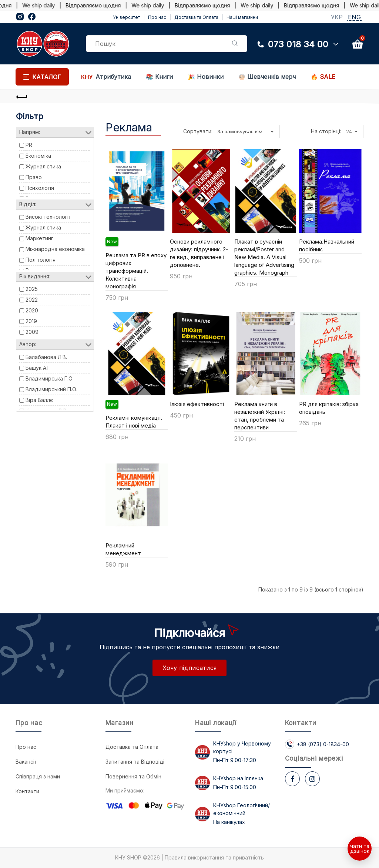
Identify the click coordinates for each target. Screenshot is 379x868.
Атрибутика (105, 77)
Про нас (157, 17)
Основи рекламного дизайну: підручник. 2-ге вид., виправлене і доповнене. (199, 253)
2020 (32, 310)
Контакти (27, 791)
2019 (31, 321)
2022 (32, 300)
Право (34, 177)
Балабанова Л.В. (46, 357)
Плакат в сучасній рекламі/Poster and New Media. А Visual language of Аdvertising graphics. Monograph (264, 257)
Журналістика (43, 166)
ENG (354, 17)
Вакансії (26, 762)
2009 (32, 332)
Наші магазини (242, 17)
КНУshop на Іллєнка (238, 778)
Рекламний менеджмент (123, 549)
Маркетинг (39, 238)
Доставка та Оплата (196, 17)
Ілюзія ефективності (197, 404)
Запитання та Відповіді (135, 762)
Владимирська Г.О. (50, 378)
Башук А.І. (38, 368)
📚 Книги (159, 77)
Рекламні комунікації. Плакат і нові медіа (134, 422)
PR (29, 145)
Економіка (38, 156)
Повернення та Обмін (133, 776)
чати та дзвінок (360, 848)
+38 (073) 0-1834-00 (323, 744)
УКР (337, 17)
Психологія (40, 188)
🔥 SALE (323, 77)
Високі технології (48, 217)
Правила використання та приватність (214, 857)
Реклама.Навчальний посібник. (327, 245)
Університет (126, 17)
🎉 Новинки (206, 77)
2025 (32, 289)
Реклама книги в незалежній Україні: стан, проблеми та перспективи (260, 416)
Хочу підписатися (190, 668)
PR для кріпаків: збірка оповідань (329, 408)
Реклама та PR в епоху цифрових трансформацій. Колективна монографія (136, 271)
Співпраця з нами (38, 776)
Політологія (41, 260)
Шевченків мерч (267, 77)
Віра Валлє (39, 400)
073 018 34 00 (292, 44)
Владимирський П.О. (51, 389)
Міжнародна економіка (55, 249)
